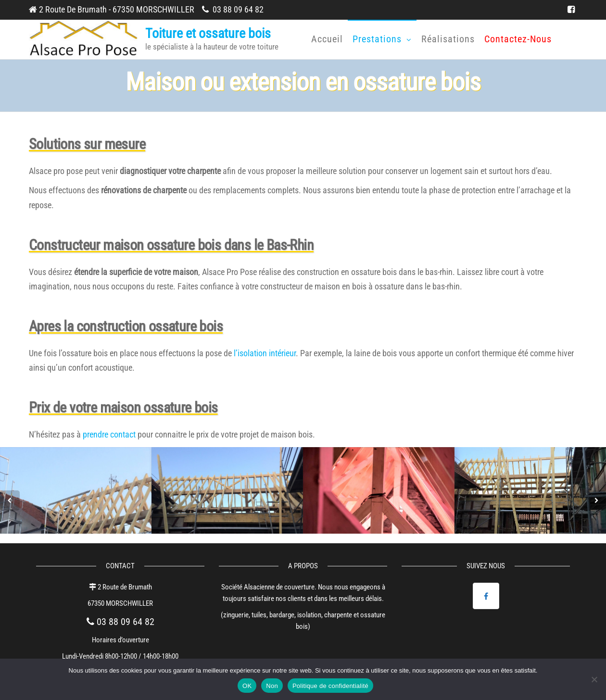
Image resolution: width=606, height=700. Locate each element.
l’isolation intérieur (265, 353)
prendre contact (109, 434)
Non (272, 686)
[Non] (594, 679)
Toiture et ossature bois (208, 33)
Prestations (377, 39)
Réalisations (448, 39)
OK (247, 686)
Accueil (327, 39)
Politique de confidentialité (330, 686)
